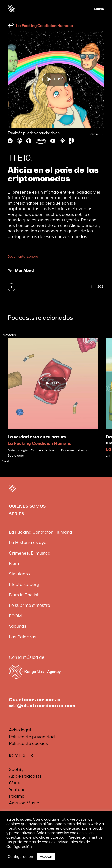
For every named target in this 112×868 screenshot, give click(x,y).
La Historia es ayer (29, 543)
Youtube (17, 790)
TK (30, 756)
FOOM (15, 616)
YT (18, 756)
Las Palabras (23, 637)
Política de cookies (28, 743)
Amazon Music (24, 803)
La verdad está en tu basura (37, 437)
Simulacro (19, 574)
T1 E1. (53, 383)
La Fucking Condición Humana (45, 26)
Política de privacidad (32, 737)
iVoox (14, 783)
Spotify (16, 769)
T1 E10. (56, 79)
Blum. (14, 563)
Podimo (17, 796)
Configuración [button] (20, 857)
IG (11, 756)
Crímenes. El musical (30, 553)
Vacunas (18, 626)
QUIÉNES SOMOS (27, 506)
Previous (9, 335)
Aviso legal (20, 730)
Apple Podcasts (25, 776)
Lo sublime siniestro (30, 605)
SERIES (17, 514)
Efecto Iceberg (24, 584)
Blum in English (24, 595)
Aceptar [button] (46, 857)
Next (5, 461)
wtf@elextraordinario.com (42, 706)
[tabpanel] (53, 398)
